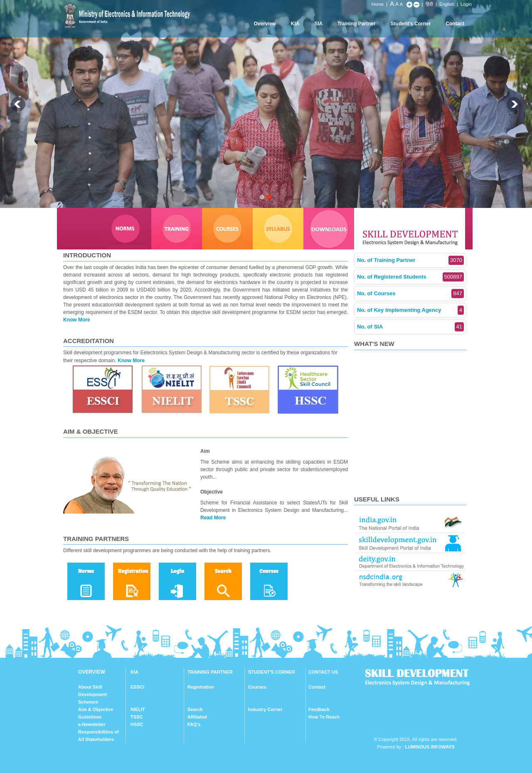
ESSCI (137, 687)
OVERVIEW (91, 672)
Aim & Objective (96, 709)
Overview (265, 24)
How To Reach (324, 717)
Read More (213, 518)
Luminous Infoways (430, 747)
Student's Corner (411, 24)
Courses (257, 687)
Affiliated (197, 717)
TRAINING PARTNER (210, 672)
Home (378, 4)
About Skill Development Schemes (92, 694)
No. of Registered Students (410, 277)
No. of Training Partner (410, 260)
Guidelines (90, 717)
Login (466, 4)
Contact (455, 24)
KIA (295, 24)
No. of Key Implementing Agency (410, 310)
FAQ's (194, 724)
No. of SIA (410, 327)
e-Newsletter (92, 724)
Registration (201, 687)
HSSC (137, 724)
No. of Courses (410, 294)
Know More (77, 320)
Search (195, 709)
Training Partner (357, 24)
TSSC (137, 717)
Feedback (319, 709)
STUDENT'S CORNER (272, 672)
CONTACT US (323, 672)
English (447, 4)
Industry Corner (265, 709)
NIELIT (138, 709)
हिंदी (429, 4)
